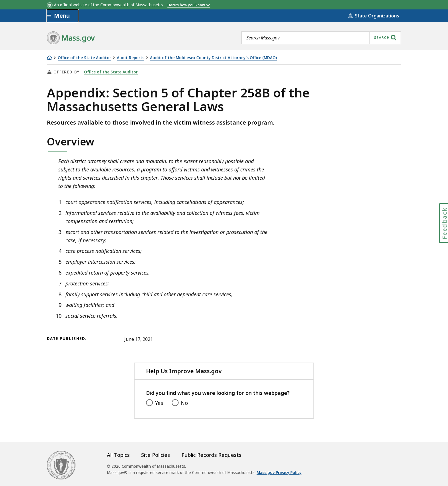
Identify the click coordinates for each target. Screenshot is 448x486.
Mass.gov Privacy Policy (279, 473)
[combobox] (321, 38)
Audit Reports (131, 58)
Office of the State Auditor (84, 58)
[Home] (49, 58)
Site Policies (156, 455)
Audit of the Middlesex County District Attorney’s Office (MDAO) (213, 58)
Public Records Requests (211, 455)
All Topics (118, 455)
